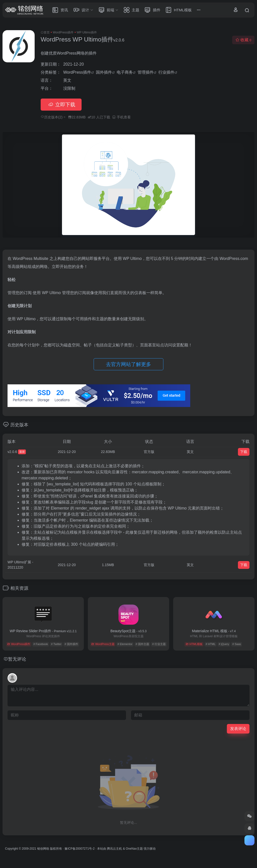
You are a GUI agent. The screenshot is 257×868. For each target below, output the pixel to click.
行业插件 (166, 72)
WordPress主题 (103, 644)
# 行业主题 (159, 644)
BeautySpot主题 (128, 631)
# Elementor (125, 644)
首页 (47, 32)
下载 (244, 452)
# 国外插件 (71, 644)
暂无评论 (17, 659)
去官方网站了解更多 (128, 364)
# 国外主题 (142, 644)
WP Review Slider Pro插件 (43, 631)
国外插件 (104, 72)
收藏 (243, 40)
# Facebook (41, 644)
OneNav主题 (134, 849)
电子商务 (125, 72)
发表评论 (238, 729)
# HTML (211, 644)
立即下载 (61, 105)
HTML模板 (194, 644)
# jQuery (224, 644)
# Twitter (56, 644)
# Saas (237, 644)
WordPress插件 (63, 32)
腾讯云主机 (114, 849)
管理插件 (146, 72)
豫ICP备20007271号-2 (80, 849)
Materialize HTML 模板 (214, 631)
